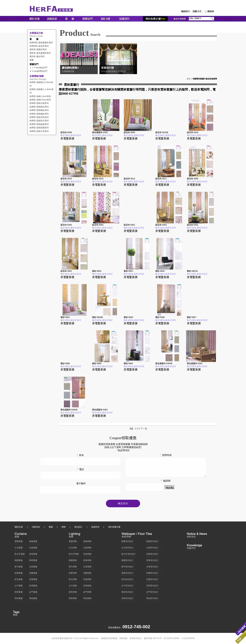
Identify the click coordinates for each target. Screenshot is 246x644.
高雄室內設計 (152, 555)
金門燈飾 (87, 593)
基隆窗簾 (19, 542)
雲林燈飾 (73, 599)
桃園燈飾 (73, 561)
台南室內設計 (152, 549)
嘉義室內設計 (152, 542)
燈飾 (64, 528)
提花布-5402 (193, 225)
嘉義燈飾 (87, 542)
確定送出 (123, 504)
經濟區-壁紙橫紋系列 (39, 110)
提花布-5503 (66, 225)
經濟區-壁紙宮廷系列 (39, 117)
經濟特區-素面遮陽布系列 (41, 43)
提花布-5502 (98, 225)
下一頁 (144, 429)
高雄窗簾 (33, 555)
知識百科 (95, 528)
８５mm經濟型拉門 (38, 71)
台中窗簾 (19, 586)
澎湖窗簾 (33, 586)
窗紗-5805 (97, 364)
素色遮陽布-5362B (69, 410)
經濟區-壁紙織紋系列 (39, 114)
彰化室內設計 (127, 580)
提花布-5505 (193, 179)
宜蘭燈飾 (87, 574)
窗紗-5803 (128, 364)
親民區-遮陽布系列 (38, 49)
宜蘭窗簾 (33, 574)
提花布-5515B (162, 132)
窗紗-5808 (160, 317)
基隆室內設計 (127, 542)
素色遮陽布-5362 (100, 410)
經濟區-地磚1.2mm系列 (40, 96)
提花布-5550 (129, 132)
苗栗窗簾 (19, 574)
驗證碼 (166, 484)
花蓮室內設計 (152, 580)
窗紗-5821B (192, 271)
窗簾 (51, 528)
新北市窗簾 (20, 555)
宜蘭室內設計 (152, 574)
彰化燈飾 (73, 580)
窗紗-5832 (97, 271)
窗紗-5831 (128, 271)
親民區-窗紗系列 (37, 56)
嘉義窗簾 (33, 542)
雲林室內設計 (127, 599)
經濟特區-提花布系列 (39, 46)
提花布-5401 (66, 271)
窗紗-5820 (128, 317)
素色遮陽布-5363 (195, 364)
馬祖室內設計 (152, 599)
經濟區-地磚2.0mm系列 (40, 100)
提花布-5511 (161, 179)
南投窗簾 (19, 593)
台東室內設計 (152, 568)
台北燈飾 (73, 549)
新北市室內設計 (128, 555)
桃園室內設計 (127, 561)
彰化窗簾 (19, 580)
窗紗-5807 (192, 317)
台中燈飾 (73, 586)
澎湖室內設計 (152, 586)
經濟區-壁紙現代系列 (39, 121)
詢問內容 (166, 455)
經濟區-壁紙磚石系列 (39, 107)
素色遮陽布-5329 (100, 132)
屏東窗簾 (33, 561)
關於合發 (19, 528)
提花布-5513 (98, 179)
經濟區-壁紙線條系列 (39, 124)
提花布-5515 (66, 179)
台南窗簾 (33, 549)
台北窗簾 (19, 549)
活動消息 (36, 528)
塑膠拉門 (34, 64)
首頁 (188, 79)
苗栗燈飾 (73, 574)
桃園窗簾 (19, 561)
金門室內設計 (152, 593)
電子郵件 (81, 484)
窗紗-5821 (65, 317)
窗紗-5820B (97, 317)
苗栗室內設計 (127, 574)
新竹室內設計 (127, 568)
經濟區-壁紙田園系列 (39, 128)
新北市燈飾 (74, 555)
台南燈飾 (87, 549)
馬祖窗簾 (33, 599)
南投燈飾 (73, 593)
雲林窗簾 (19, 599)
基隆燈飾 (73, 542)
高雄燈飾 (87, 555)
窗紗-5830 (160, 271)
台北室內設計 (127, 549)
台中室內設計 (127, 586)
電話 (80, 469)
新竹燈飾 (73, 568)
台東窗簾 (33, 568)
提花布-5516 (193, 132)
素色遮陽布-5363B (164, 364)
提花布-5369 (66, 132)
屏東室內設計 (152, 561)
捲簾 (32, 60)
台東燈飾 (87, 568)
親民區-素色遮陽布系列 (40, 53)
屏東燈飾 (87, 561)
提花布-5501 (129, 225)
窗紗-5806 (65, 364)
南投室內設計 (127, 593)
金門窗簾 (33, 593)
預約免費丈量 (114, 528)
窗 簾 (34, 39)
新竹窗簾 (19, 568)
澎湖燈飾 (87, 586)
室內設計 (78, 528)
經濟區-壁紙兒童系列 (39, 103)
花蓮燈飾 (87, 580)
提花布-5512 (129, 179)
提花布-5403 (161, 225)
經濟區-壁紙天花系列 (39, 131)
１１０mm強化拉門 (38, 68)
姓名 (80, 455)
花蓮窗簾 (33, 580)
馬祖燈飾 (87, 599)
